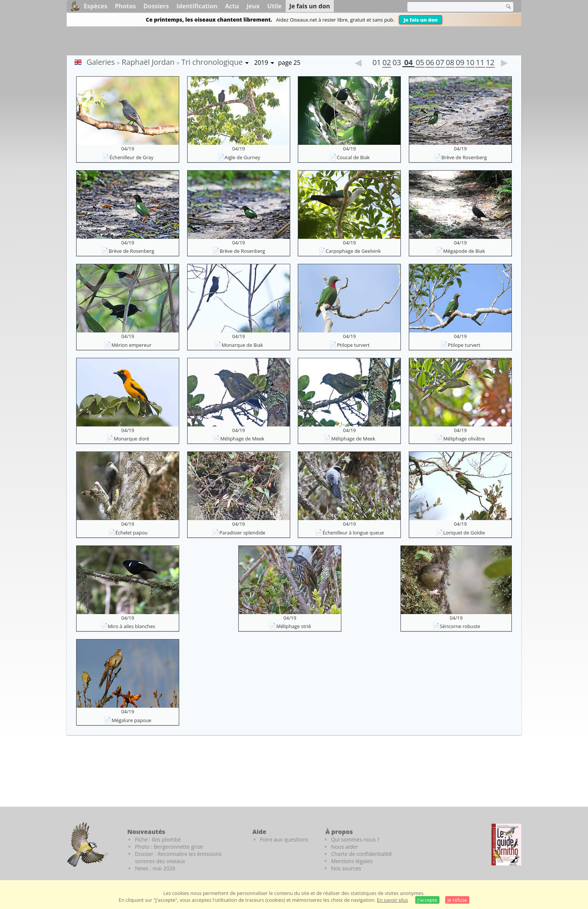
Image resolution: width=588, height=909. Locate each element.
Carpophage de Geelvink (353, 251)
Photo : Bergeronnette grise (169, 847)
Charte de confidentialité (362, 854)
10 (470, 63)
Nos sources (346, 868)
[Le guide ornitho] (506, 845)
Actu (232, 6)
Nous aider (345, 847)
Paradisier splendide (242, 533)
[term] (451, 7)
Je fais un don (421, 20)
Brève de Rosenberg (464, 157)
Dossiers (156, 6)
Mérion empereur (131, 345)
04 (408, 63)
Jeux (253, 6)
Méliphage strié (294, 626)
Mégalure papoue (131, 720)
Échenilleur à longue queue (353, 533)
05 (420, 63)
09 (460, 63)
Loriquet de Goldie (464, 533)
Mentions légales (352, 861)
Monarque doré (131, 439)
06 (430, 63)
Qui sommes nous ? (355, 839)
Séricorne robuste (460, 626)
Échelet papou (132, 533)
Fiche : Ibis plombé (158, 839)
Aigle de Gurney (242, 157)
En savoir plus (393, 900)
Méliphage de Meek (242, 439)
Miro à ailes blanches (132, 626)
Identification (197, 6)
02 (387, 63)
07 (440, 63)
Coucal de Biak (353, 157)
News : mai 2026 (155, 868)
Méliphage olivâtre (464, 439)
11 (480, 63)
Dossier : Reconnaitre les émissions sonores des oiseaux (178, 857)
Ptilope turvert (353, 345)
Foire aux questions (284, 839)
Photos (125, 6)
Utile (274, 6)
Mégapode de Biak (464, 251)
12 (490, 63)
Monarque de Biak (242, 345)
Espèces (95, 6)
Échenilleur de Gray (131, 157)
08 (450, 63)
